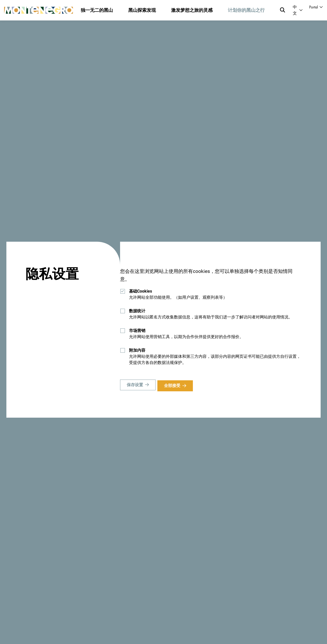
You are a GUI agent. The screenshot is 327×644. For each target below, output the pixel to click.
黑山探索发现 (142, 10)
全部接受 (174, 386)
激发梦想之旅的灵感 (192, 10)
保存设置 (135, 386)
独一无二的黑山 (97, 10)
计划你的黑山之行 (246, 10)
